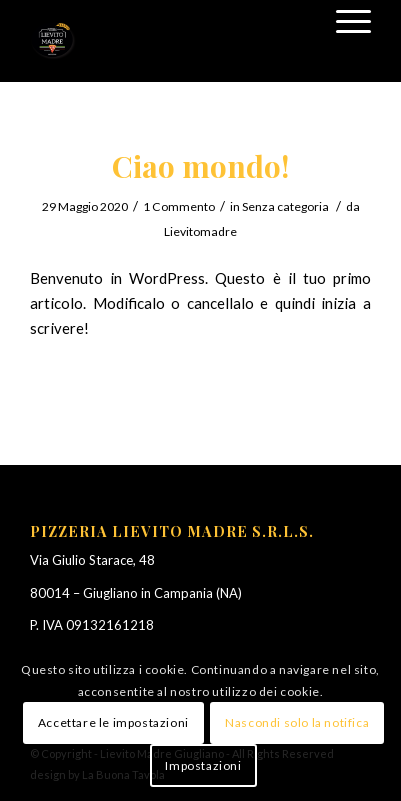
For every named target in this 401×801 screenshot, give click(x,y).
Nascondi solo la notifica (297, 722)
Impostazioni (203, 765)
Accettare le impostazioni (113, 722)
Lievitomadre (200, 231)
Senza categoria (285, 206)
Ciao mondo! (200, 166)
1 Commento (179, 206)
